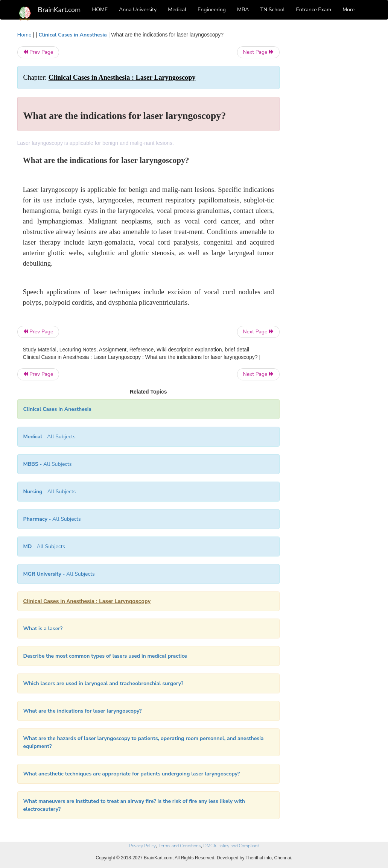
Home (24, 35)
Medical (177, 10)
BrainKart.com (59, 10)
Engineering (212, 10)
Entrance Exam (314, 10)
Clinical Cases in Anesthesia (72, 35)
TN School (272, 10)
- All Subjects (49, 437)
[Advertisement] (331, 144)
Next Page (258, 52)
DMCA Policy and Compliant (231, 846)
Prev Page (38, 52)
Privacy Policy (142, 846)
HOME (100, 10)
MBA (243, 10)
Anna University (138, 10)
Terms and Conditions (180, 846)
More (348, 10)
